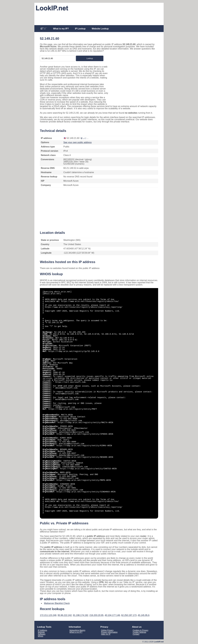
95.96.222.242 (65, 615)
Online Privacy (107, 630)
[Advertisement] (99, 18)
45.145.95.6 (144, 615)
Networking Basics (77, 630)
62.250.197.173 (129, 615)
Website (41, 632)
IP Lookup (80, 29)
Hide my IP (106, 634)
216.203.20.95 (96, 615)
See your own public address (77, 142)
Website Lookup (100, 29)
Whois (40, 636)
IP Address (42, 630)
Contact (136, 634)
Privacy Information (109, 632)
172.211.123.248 (48, 615)
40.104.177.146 (112, 615)
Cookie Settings (139, 632)
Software (42, 634)
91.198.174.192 (81, 615)
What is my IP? (61, 29)
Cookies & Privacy (141, 630)
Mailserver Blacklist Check (57, 603)
